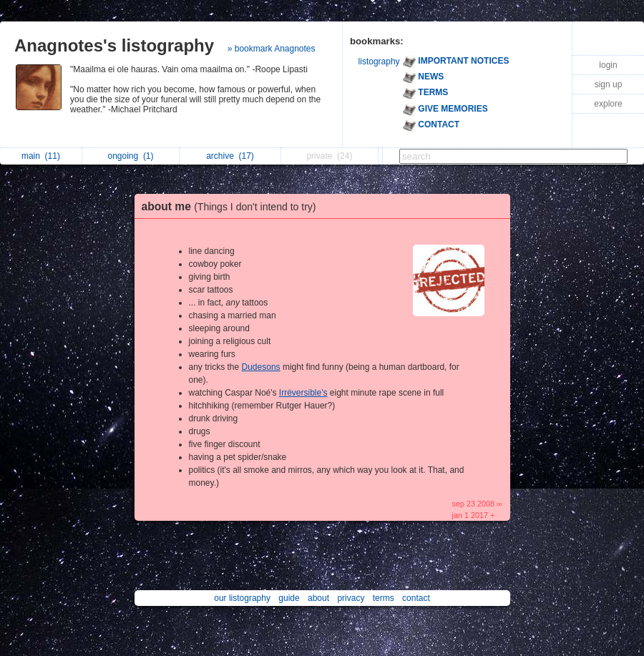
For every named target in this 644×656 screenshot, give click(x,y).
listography (379, 62)
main (41, 156)
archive (230, 156)
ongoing (130, 156)
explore (608, 104)
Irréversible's (303, 393)
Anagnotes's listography (114, 45)
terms (384, 598)
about (318, 598)
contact (416, 598)
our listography (242, 598)
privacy (351, 598)
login (608, 65)
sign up (609, 84)
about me (233, 206)
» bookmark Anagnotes (272, 49)
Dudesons (261, 367)
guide (289, 598)
